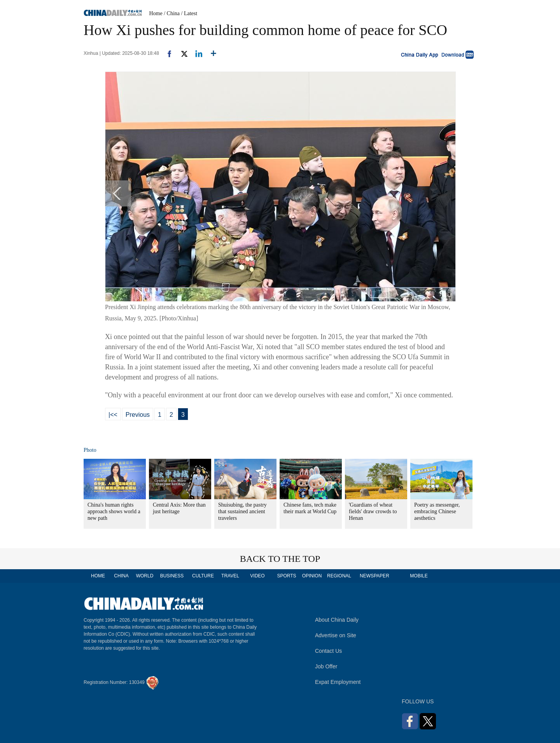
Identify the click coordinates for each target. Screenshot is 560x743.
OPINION (312, 576)
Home (156, 13)
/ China (172, 13)
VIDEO (257, 576)
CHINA (121, 576)
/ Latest (189, 13)
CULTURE (203, 576)
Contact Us (328, 651)
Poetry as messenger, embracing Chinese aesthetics (437, 511)
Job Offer (326, 666)
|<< (113, 415)
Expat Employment (338, 682)
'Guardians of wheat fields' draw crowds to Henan (373, 511)
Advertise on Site (336, 635)
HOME (98, 576)
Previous (138, 415)
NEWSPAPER (374, 576)
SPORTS (286, 576)
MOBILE (419, 576)
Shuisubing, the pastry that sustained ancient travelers (242, 511)
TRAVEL (230, 576)
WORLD (145, 576)
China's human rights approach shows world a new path (114, 511)
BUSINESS (172, 576)
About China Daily (337, 620)
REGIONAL (339, 576)
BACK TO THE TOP (280, 559)
